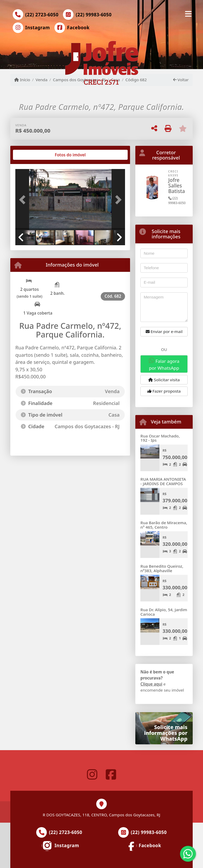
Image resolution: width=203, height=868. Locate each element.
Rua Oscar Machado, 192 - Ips (160, 438)
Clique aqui (151, 684)
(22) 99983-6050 (94, 15)
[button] (24, 200)
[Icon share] (31, 28)
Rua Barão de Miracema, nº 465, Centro (164, 525)
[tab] (32, 155)
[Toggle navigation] (188, 14)
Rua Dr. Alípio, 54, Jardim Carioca (164, 612)
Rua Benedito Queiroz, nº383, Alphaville (162, 568)
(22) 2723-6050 (42, 15)
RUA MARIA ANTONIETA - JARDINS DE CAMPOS (163, 481)
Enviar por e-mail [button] (164, 331)
